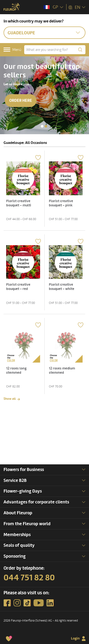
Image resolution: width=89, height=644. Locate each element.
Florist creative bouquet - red (18, 287)
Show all (10, 399)
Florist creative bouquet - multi (19, 203)
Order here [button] (21, 100)
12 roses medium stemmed (62, 371)
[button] (42, 126)
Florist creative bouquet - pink (61, 203)
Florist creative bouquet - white (62, 287)
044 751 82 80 (29, 578)
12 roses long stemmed (16, 371)
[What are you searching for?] (55, 50)
